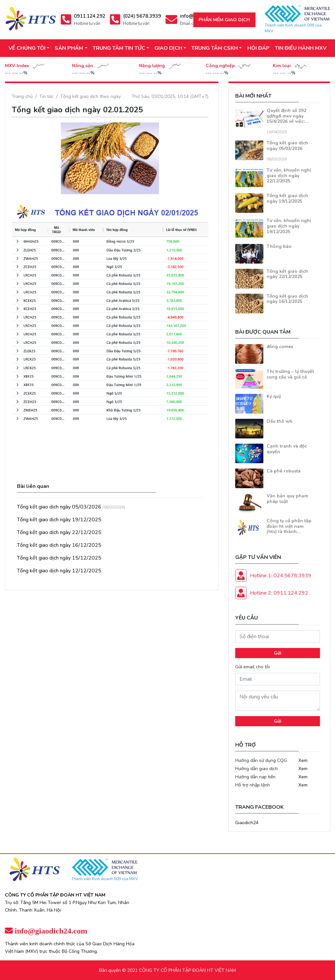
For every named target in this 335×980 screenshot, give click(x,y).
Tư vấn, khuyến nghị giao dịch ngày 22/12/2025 (289, 176)
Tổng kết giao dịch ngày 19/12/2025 (59, 520)
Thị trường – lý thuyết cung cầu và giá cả (290, 374)
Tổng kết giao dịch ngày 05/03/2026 (59, 507)
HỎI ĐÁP (258, 48)
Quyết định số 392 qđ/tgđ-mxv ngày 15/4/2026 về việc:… (288, 116)
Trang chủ (22, 96)
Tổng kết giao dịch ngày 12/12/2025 (59, 571)
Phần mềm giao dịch (224, 20)
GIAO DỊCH (168, 48)
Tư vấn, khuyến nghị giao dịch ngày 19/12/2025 (289, 226)
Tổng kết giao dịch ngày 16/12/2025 (59, 545)
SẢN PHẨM (69, 48)
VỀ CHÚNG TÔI (27, 48)
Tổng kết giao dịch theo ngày (90, 96)
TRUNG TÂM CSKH (215, 48)
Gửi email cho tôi (253, 667)
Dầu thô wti (280, 421)
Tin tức (46, 96)
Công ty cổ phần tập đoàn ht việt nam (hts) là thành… (289, 526)
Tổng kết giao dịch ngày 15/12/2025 (59, 558)
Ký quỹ (274, 396)
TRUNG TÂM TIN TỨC (119, 48)
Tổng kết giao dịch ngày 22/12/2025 (59, 532)
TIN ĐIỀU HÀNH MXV (301, 48)
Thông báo (279, 246)
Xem (303, 760)
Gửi (278, 653)
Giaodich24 (247, 823)
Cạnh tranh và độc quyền (287, 449)
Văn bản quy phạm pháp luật (287, 499)
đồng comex (280, 347)
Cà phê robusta (284, 471)
